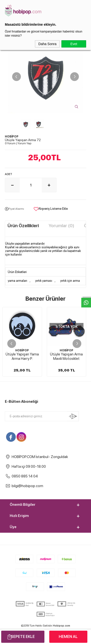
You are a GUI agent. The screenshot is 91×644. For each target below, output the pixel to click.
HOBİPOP (22, 350)
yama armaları (17, 281)
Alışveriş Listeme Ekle (51, 209)
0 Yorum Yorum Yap (18, 143)
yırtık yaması (44, 281)
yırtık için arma (70, 281)
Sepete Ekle (23, 637)
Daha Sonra (47, 44)
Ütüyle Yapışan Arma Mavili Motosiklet (66, 356)
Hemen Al (68, 637)
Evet (74, 44)
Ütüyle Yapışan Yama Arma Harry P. (22, 356)
